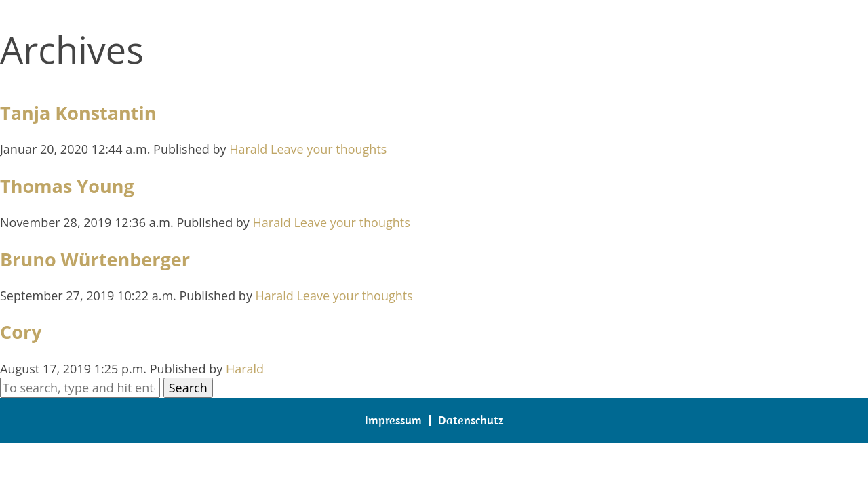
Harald (248, 149)
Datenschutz (471, 420)
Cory (21, 332)
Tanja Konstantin (78, 113)
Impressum (393, 420)
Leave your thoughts (329, 149)
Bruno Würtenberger (95, 259)
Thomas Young (67, 186)
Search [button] (188, 388)
